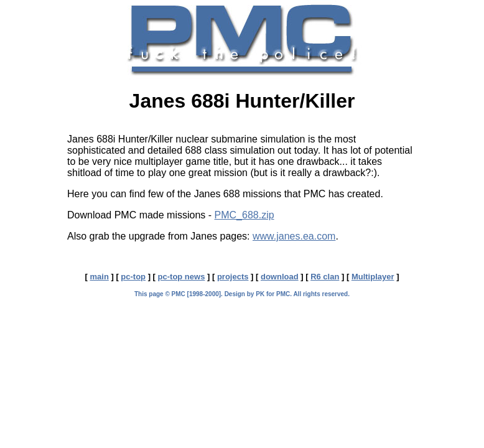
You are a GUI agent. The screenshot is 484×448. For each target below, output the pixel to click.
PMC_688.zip (244, 215)
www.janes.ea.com (294, 236)
